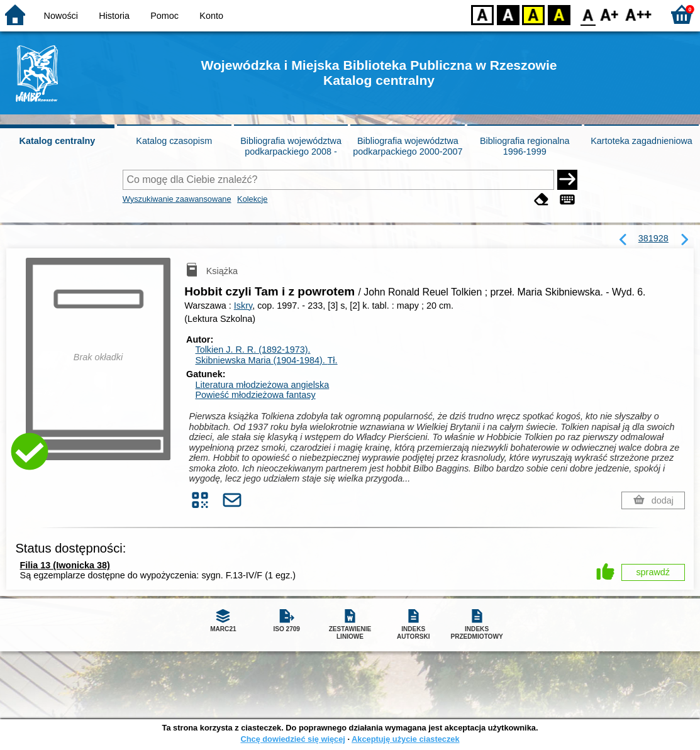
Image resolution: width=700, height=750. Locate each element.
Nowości (61, 16)
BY (559, 14)
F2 (639, 14)
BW (508, 14)
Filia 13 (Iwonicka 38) (65, 565)
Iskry (243, 306)
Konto (211, 16)
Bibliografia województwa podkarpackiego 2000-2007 (408, 146)
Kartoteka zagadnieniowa (642, 141)
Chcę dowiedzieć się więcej (292, 739)
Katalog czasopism (174, 141)
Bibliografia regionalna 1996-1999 (525, 146)
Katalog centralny (58, 141)
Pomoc (164, 16)
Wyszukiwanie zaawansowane (177, 199)
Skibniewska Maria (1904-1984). (266, 360)
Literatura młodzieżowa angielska (262, 385)
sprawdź (653, 572)
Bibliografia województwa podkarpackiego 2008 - (291, 146)
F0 (588, 14)
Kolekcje (252, 199)
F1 (610, 14)
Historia (114, 16)
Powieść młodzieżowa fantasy (255, 395)
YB (533, 14)
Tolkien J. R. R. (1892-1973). (253, 350)
